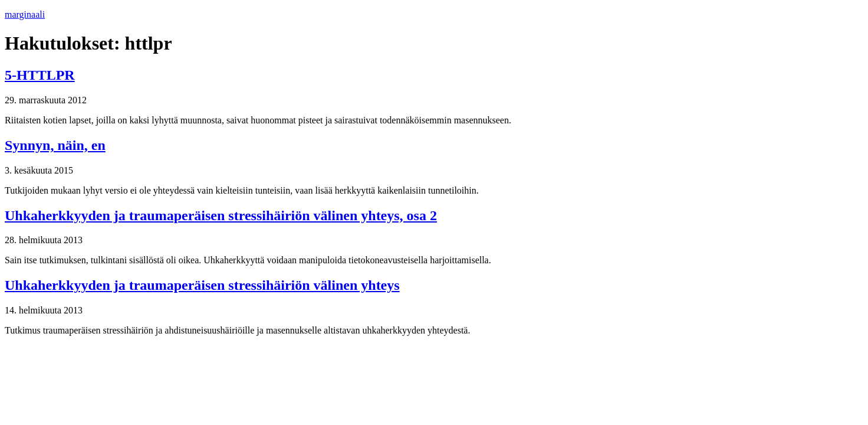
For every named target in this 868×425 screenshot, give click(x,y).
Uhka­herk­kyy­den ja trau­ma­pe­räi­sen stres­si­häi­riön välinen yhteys (202, 285)
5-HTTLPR (40, 75)
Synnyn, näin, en (55, 145)
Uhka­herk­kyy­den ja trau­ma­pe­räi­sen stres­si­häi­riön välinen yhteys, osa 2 (221, 215)
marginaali (25, 14)
